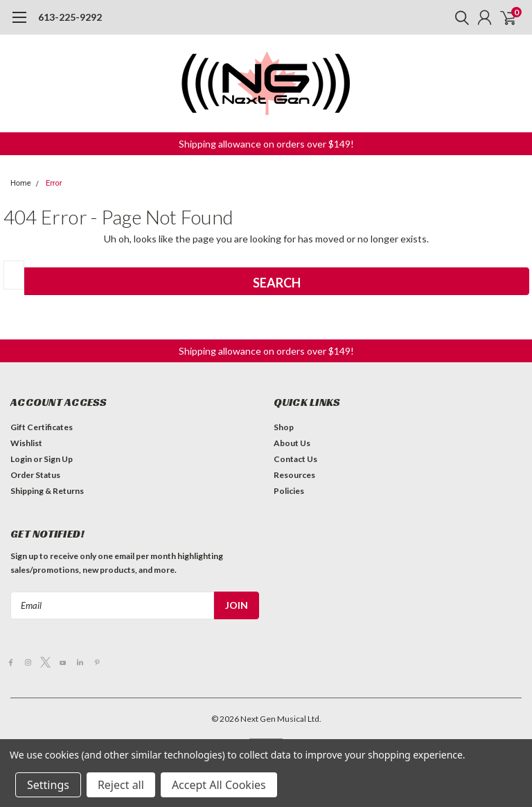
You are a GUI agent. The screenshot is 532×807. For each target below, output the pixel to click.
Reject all (121, 785)
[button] (266, 144)
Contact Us (295, 459)
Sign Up (58, 459)
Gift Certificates (42, 427)
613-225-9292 (70, 17)
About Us (292, 443)
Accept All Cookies (219, 785)
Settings (48, 785)
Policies (289, 491)
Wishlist (26, 443)
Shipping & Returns (47, 491)
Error (54, 183)
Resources (294, 475)
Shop (284, 427)
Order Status (35, 475)
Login (21, 459)
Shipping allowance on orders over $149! (266, 144)
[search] (459, 17)
